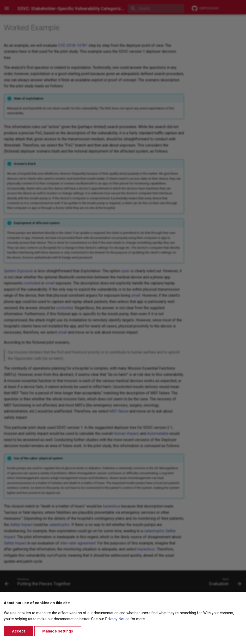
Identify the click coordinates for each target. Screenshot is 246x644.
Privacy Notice (117, 619)
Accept (18, 631)
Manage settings (58, 631)
